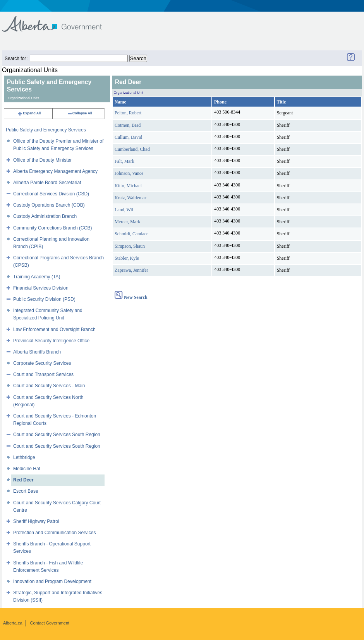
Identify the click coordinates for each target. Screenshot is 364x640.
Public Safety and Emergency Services (46, 130)
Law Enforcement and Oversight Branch (54, 329)
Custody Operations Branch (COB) (49, 205)
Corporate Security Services (42, 363)
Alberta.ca (13, 623)
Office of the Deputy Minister (42, 160)
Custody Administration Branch (45, 216)
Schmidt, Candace (131, 234)
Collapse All (80, 113)
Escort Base (26, 491)
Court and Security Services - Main (49, 386)
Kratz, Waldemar (130, 198)
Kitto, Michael (128, 186)
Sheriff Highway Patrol (36, 521)
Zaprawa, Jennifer (131, 270)
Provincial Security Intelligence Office (51, 341)
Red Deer (23, 480)
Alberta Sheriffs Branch (37, 352)
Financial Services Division (41, 288)
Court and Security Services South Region (57, 435)
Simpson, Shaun (130, 246)
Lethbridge (24, 457)
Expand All (29, 113)
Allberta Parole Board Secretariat (47, 183)
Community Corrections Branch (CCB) (52, 228)
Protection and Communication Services (54, 533)
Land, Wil (124, 210)
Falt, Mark (124, 161)
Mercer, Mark (127, 222)
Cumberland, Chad (132, 149)
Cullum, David (128, 137)
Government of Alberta (58, 20)
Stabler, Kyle (127, 258)
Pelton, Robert (128, 113)
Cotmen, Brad (128, 125)
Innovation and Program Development (52, 581)
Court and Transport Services (43, 374)
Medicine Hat (27, 469)
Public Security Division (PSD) (44, 299)
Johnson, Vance (129, 173)
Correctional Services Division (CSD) (51, 194)
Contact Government (50, 623)
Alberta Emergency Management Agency (55, 171)
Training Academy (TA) (37, 277)
